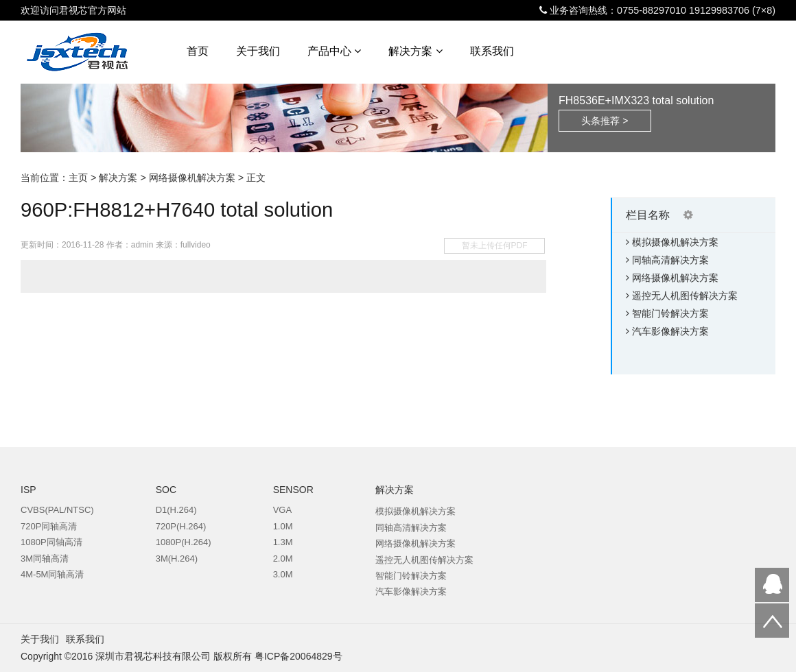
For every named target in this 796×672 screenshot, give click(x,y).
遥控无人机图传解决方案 (685, 296)
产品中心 (334, 51)
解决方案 (415, 51)
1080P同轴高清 (51, 542)
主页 (78, 178)
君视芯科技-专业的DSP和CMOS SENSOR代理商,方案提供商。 (97, 54)
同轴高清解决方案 (670, 260)
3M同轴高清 (45, 559)
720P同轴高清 (49, 526)
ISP (28, 490)
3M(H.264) (177, 559)
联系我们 (492, 51)
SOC (166, 490)
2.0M (283, 559)
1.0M (283, 526)
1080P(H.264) (184, 542)
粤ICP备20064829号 (298, 656)
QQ (772, 585)
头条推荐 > (605, 121)
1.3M (283, 542)
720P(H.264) (181, 526)
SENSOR (293, 490)
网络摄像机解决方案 (192, 178)
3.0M (283, 574)
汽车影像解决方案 (670, 331)
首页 (198, 51)
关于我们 (258, 51)
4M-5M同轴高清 (52, 574)
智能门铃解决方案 (670, 313)
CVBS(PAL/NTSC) (57, 510)
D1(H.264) (176, 510)
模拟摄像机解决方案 (675, 242)
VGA (282, 510)
